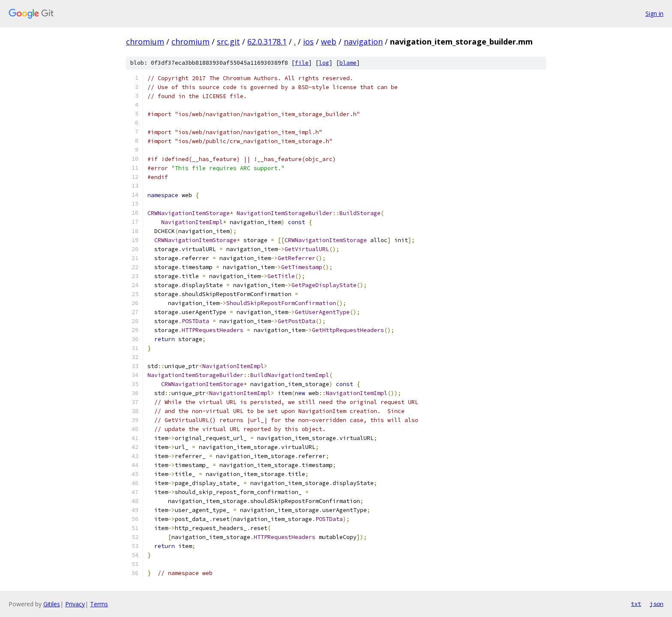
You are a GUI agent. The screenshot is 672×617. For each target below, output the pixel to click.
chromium (145, 42)
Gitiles (52, 604)
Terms (99, 604)
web (329, 42)
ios (308, 42)
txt (636, 604)
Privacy (75, 604)
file (302, 63)
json (657, 604)
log (324, 63)
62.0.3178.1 (267, 42)
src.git (228, 42)
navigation (363, 42)
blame (348, 63)
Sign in (654, 13)
